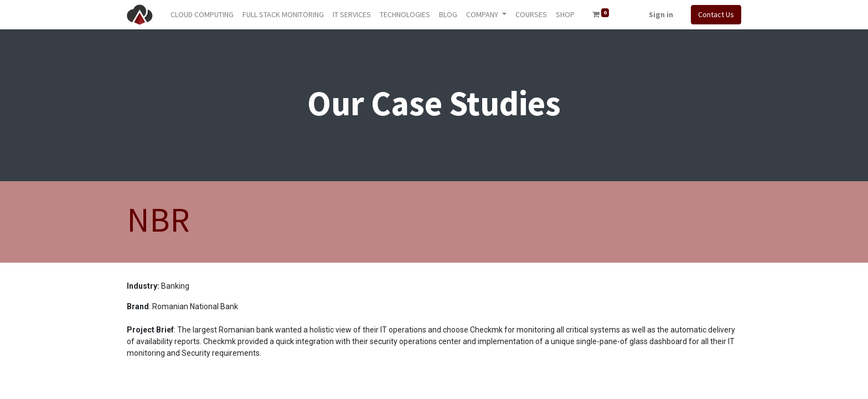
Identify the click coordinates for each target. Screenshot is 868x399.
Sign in (661, 14)
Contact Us (716, 14)
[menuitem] (202, 15)
